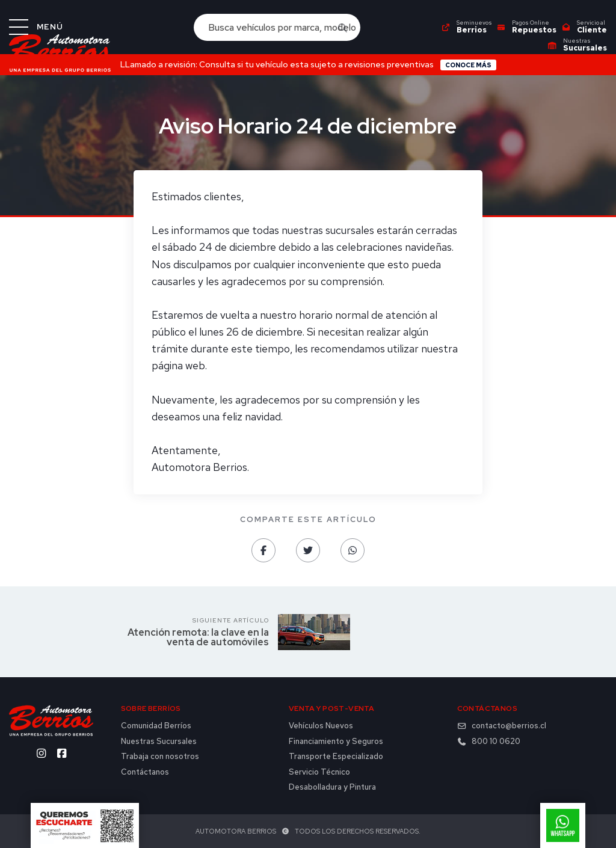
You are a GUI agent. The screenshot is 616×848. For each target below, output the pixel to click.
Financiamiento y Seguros (336, 742)
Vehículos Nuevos (321, 726)
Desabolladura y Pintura (332, 787)
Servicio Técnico (319, 772)
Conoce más (468, 65)
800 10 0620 (489, 742)
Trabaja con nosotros (160, 757)
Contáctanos (145, 772)
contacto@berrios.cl (502, 726)
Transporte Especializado (336, 757)
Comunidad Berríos (156, 726)
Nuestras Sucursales (159, 742)
